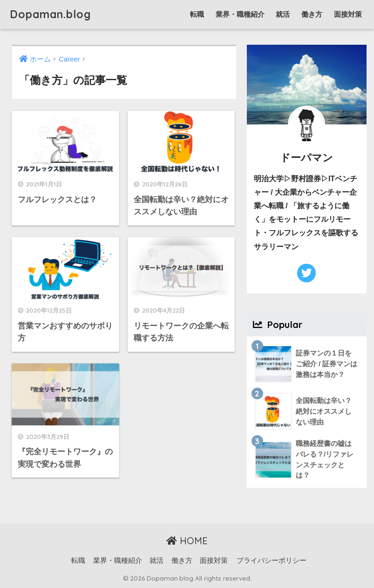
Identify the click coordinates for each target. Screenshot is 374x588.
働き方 (312, 14)
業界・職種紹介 (240, 14)
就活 (283, 14)
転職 (197, 14)
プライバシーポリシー (272, 561)
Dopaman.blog (51, 14)
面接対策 (348, 14)
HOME (187, 541)
